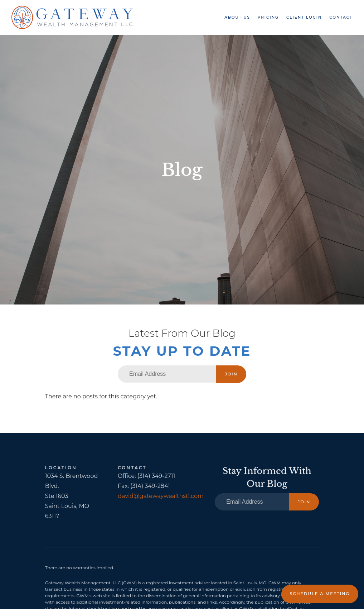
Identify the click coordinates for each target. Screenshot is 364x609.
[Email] (167, 374)
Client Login (304, 17)
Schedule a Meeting (320, 594)
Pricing (268, 17)
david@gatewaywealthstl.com (161, 496)
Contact (341, 17)
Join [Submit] (231, 374)
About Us (237, 17)
